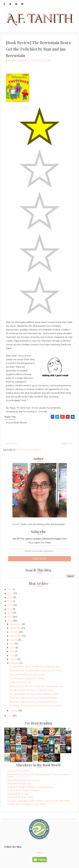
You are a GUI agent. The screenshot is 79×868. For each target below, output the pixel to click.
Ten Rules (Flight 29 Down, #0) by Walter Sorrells (34, 694)
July (12, 644)
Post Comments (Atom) (29, 450)
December (16, 624)
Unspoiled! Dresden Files (19, 784)
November (16, 628)
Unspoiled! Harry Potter (19, 771)
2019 (10, 597)
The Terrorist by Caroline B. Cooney (27, 678)
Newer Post (12, 444)
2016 (10, 609)
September (16, 636)
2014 (10, 617)
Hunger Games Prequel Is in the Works (27, 804)
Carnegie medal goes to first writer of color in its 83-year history (39, 801)
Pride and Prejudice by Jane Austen (27, 675)
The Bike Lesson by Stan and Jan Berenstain (32, 690)
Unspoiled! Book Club (18, 794)
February (15, 663)
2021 (10, 589)
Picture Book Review (41, 60)
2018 (10, 601)
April (12, 655)
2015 (10, 613)
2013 (10, 621)
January (14, 711)
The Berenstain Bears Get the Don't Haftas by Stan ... (36, 667)
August (14, 640)
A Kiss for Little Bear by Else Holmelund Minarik (33, 698)
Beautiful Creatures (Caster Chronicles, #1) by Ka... (34, 702)
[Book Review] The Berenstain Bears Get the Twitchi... (36, 671)
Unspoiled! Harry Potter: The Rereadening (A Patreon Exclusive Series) (38, 776)
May (12, 651)
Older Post (67, 444)
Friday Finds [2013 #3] (20, 682)
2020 (10, 593)
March (13, 659)
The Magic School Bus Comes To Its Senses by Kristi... (36, 706)
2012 (10, 716)
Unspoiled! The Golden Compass (23, 790)
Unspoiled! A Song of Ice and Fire (23, 780)
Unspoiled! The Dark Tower (20, 797)
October (14, 632)
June (13, 648)
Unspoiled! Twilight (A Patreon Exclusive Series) (30, 787)
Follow (39, 853)
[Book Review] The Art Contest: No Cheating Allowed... (37, 686)
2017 (10, 605)
